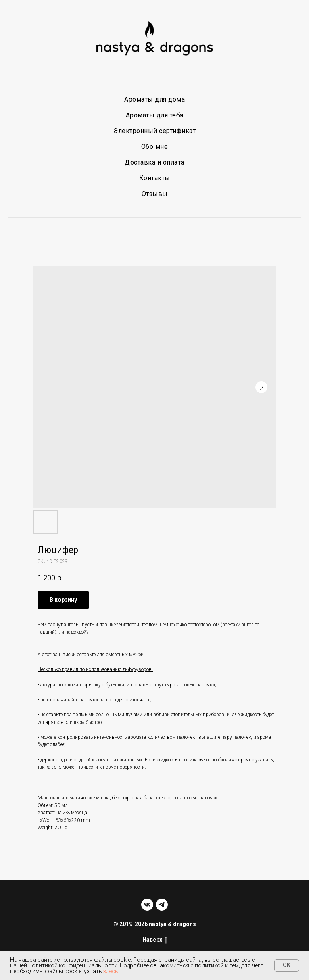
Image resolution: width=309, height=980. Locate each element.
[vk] (147, 905)
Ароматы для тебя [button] (155, 115)
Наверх (155, 940)
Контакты (155, 178)
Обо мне (155, 147)
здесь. (111, 971)
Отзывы (155, 194)
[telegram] (162, 905)
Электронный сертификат (154, 131)
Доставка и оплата (154, 162)
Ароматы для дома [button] (154, 99)
